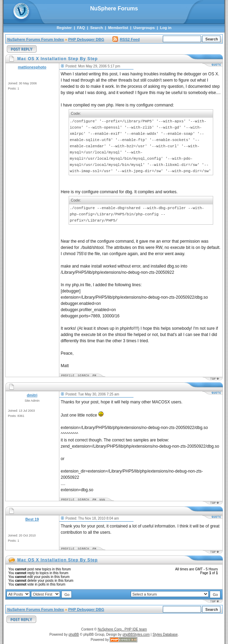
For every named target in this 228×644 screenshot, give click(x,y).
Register (64, 28)
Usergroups (144, 28)
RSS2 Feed (126, 39)
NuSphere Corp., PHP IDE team (122, 629)
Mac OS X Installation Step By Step (57, 560)
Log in (166, 28)
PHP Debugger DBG (86, 39)
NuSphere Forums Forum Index (36, 39)
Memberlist (118, 28)
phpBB (74, 634)
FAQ (81, 28)
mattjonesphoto (32, 67)
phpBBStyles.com (136, 634)
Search (96, 28)
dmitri (32, 395)
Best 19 (32, 519)
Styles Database (165, 634)
